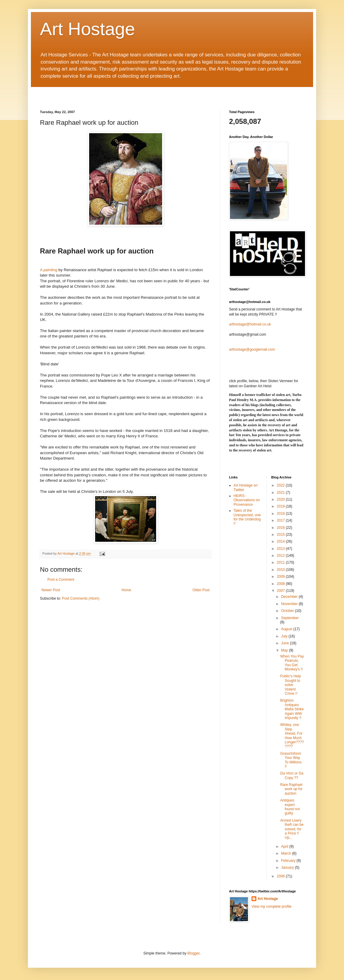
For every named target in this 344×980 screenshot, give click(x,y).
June (285, 643)
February (289, 861)
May (285, 650)
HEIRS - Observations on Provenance (247, 500)
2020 (281, 499)
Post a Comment (61, 580)
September (290, 618)
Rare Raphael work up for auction (291, 789)
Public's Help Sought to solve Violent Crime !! (290, 685)
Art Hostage (88, 29)
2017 (281, 520)
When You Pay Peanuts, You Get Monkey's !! (292, 663)
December (290, 597)
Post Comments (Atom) (81, 598)
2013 (281, 549)
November (290, 604)
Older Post (201, 590)
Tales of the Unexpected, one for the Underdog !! (247, 517)
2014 (281, 541)
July (285, 636)
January (288, 868)
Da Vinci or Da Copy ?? (292, 775)
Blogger (193, 953)
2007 (281, 591)
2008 (281, 584)
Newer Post (51, 590)
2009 (281, 577)
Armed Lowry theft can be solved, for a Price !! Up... (292, 829)
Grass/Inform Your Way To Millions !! (291, 760)
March (287, 853)
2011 (281, 562)
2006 (281, 876)
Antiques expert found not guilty (290, 807)
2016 (281, 528)
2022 (281, 485)
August (287, 629)
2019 (281, 506)
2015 (281, 535)
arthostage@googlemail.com (252, 349)
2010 (281, 570)
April (285, 847)
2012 (281, 556)
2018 (281, 514)
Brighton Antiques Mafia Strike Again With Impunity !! (292, 709)
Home (126, 590)
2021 (281, 493)
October (288, 611)
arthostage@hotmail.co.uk (250, 324)
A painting (49, 270)
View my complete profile (272, 907)
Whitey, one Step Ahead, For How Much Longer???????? (292, 736)
